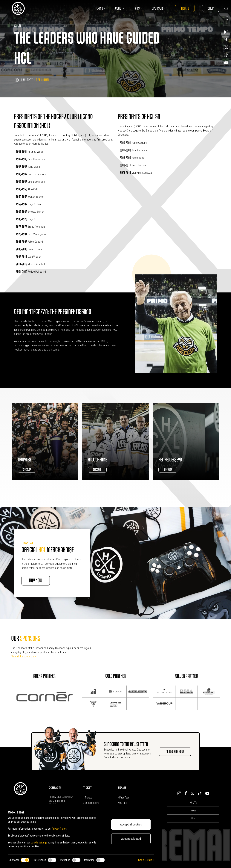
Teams (101, 8)
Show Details (146, 860)
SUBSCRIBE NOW (175, 752)
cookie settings (39, 843)
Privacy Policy (59, 829)
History (28, 80)
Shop (211, 8)
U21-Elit (123, 803)
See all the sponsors (24, 656)
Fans (138, 8)
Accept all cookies (131, 824)
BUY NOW (36, 581)
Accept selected (131, 839)
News (193, 810)
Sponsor (159, 8)
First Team (124, 798)
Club (120, 8)
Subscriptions (91, 803)
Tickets (185, 8)
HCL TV (193, 803)
